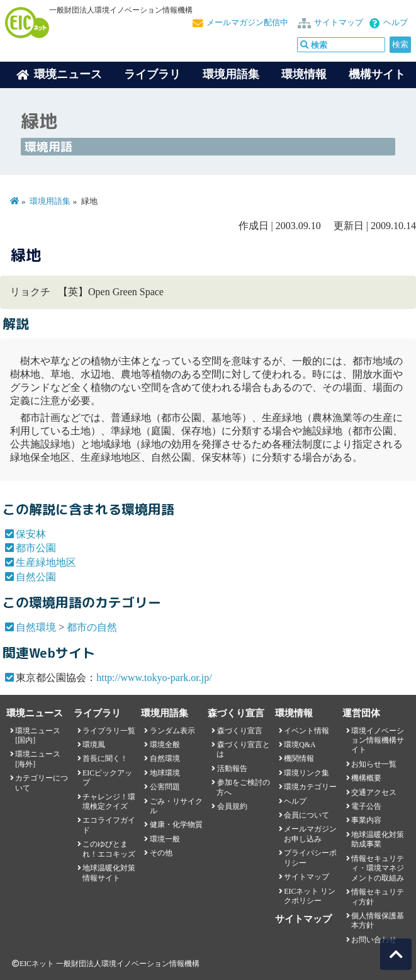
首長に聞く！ (105, 758)
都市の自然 (92, 627)
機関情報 (299, 758)
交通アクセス (374, 792)
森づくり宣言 (240, 731)
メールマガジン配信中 (247, 23)
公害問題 (165, 787)
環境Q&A (300, 745)
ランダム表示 (172, 731)
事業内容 (366, 820)
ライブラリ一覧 (109, 731)
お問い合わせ (374, 940)
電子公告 (366, 806)
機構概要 (366, 778)
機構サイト (377, 74)
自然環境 (36, 627)
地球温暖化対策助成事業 (378, 839)
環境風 (94, 745)
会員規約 (232, 806)
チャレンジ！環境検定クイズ (109, 802)
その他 (161, 853)
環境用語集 (231, 74)
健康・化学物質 (176, 825)
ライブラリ (152, 74)
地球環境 (165, 773)
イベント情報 (306, 731)
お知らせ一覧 (374, 764)
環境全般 (165, 745)
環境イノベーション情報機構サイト (378, 741)
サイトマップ (339, 23)
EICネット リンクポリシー (310, 896)
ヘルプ (396, 23)
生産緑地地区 (46, 562)
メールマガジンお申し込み (310, 834)
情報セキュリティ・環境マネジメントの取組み (378, 868)
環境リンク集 (306, 773)
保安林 (31, 534)
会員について (306, 815)
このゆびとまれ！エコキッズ (109, 849)
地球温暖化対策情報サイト (109, 873)
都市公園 (36, 548)
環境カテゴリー (310, 787)
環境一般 (165, 839)
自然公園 (36, 577)
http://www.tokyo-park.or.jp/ (154, 678)
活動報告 (232, 769)
